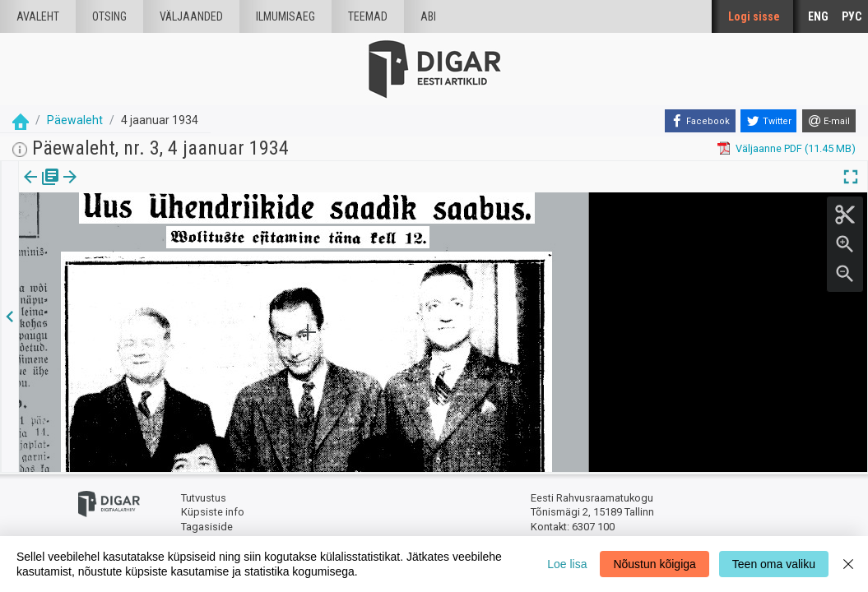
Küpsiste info (213, 512)
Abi (428, 16)
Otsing (109, 16)
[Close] (848, 564)
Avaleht (38, 16)
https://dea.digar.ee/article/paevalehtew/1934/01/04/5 (150, 234)
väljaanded (191, 16)
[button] (141, 188)
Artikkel (115, 188)
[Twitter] (768, 121)
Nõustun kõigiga (654, 564)
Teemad (368, 16)
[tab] (42, 189)
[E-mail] (829, 121)
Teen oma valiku (774, 564)
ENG (818, 16)
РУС (852, 16)
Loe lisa (567, 564)
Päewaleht (75, 120)
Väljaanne (42, 188)
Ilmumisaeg (285, 16)
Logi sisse (754, 16)
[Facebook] (700, 121)
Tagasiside (207, 527)
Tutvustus (204, 498)
